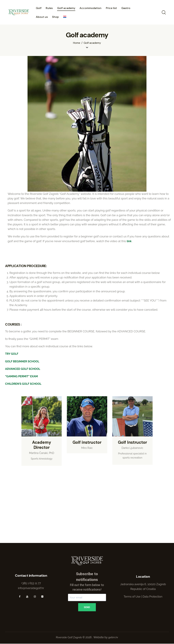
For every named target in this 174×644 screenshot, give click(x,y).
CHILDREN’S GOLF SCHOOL (24, 384)
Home (77, 43)
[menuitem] (65, 17)
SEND (87, 607)
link (129, 241)
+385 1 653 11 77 (31, 583)
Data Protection (153, 597)
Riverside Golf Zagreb (69, 638)
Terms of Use (132, 597)
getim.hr (113, 638)
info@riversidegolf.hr (31, 588)
